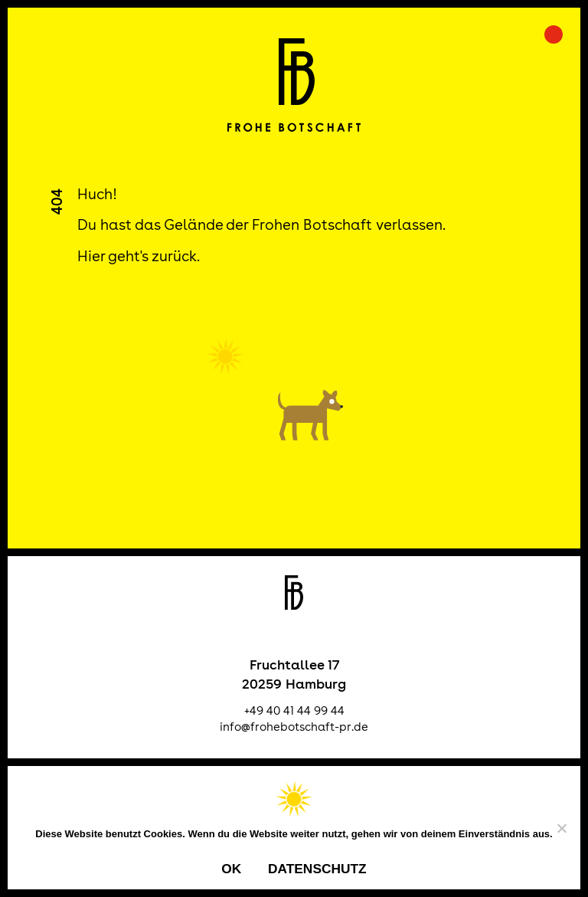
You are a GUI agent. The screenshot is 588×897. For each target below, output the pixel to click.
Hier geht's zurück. (139, 256)
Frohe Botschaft (294, 85)
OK (231, 869)
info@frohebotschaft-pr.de (294, 727)
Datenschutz (317, 869)
